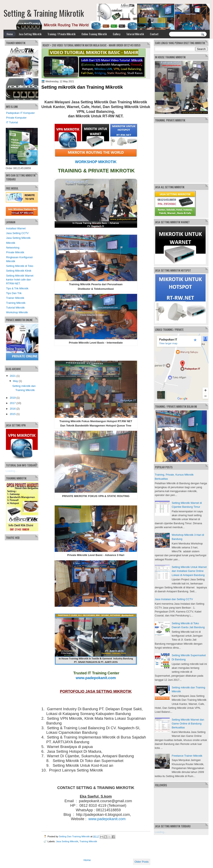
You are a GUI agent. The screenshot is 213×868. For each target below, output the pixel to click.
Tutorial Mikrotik (135, 34)
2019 (13, 398)
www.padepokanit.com (96, 678)
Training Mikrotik (88, 841)
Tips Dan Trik (14, 293)
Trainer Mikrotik (15, 298)
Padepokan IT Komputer (21, 113)
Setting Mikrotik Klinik (19, 271)
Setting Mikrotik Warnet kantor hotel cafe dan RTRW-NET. (20, 280)
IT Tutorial (12, 122)
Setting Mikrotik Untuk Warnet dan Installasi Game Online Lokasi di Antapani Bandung (189, 571)
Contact (154, 34)
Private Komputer (16, 118)
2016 (13, 409)
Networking (13, 248)
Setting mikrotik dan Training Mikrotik (82, 87)
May (15, 381)
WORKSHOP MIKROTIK (96, 162)
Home (10, 34)
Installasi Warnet (16, 228)
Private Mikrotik (15, 252)
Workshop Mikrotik (17, 312)
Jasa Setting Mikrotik (30, 34)
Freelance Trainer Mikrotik (187, 756)
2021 (13, 376)
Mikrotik (11, 243)
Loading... (161, 832)
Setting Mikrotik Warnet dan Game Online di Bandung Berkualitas (188, 724)
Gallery (117, 34)
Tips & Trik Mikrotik (17, 288)
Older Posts (142, 862)
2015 (13, 414)
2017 (13, 403)
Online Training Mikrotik (94, 34)
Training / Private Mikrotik (61, 34)
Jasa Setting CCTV (17, 233)
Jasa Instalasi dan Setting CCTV (174, 599)
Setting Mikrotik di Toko (20, 266)
